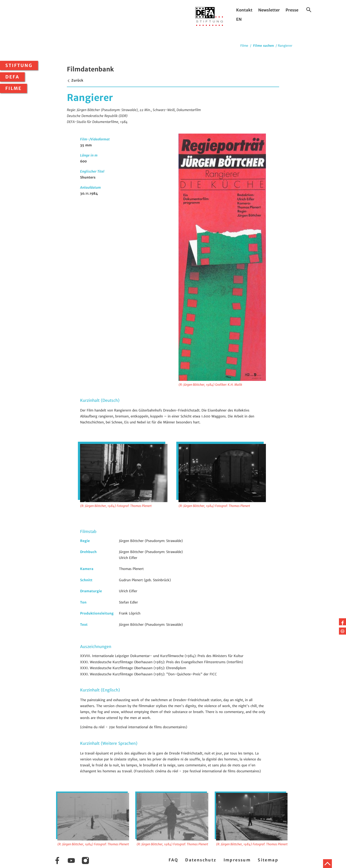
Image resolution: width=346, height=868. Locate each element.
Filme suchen (263, 46)
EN (239, 19)
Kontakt (244, 10)
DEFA (12, 77)
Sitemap (268, 860)
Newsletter (269, 10)
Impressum (237, 860)
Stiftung (19, 65)
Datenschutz (201, 860)
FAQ (173, 860)
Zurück (75, 80)
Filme (13, 88)
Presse (292, 10)
